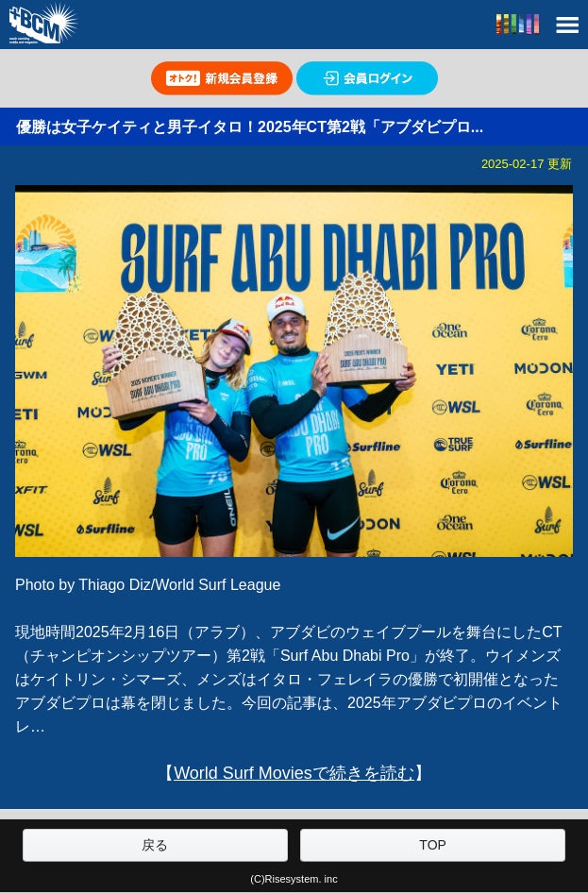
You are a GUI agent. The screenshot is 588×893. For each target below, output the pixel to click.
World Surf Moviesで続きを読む (294, 773)
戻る (155, 845)
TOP (433, 845)
